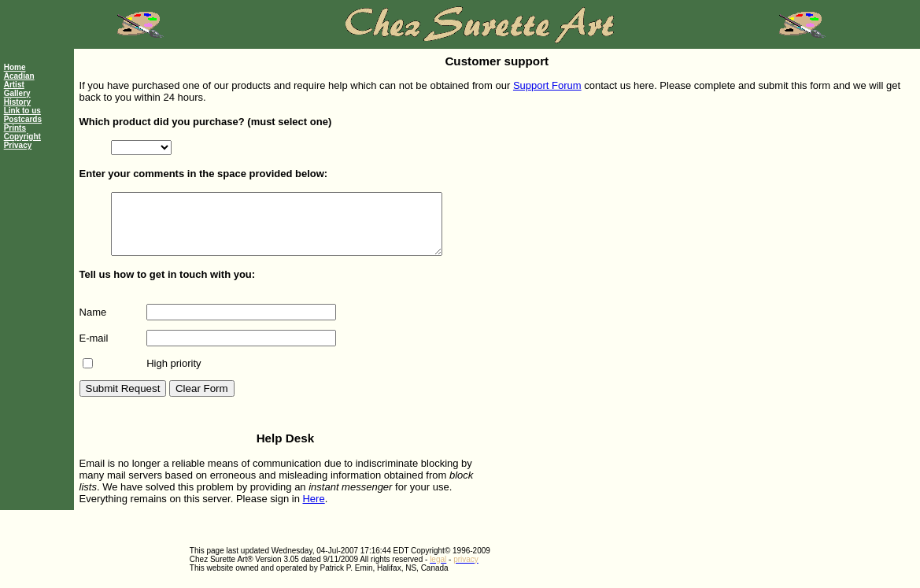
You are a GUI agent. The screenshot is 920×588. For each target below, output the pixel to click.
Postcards (23, 119)
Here (313, 510)
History (17, 102)
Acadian (19, 76)
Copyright (22, 137)
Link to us (22, 111)
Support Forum (547, 85)
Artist (14, 85)
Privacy (18, 145)
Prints (15, 128)
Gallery (17, 93)
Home (15, 67)
